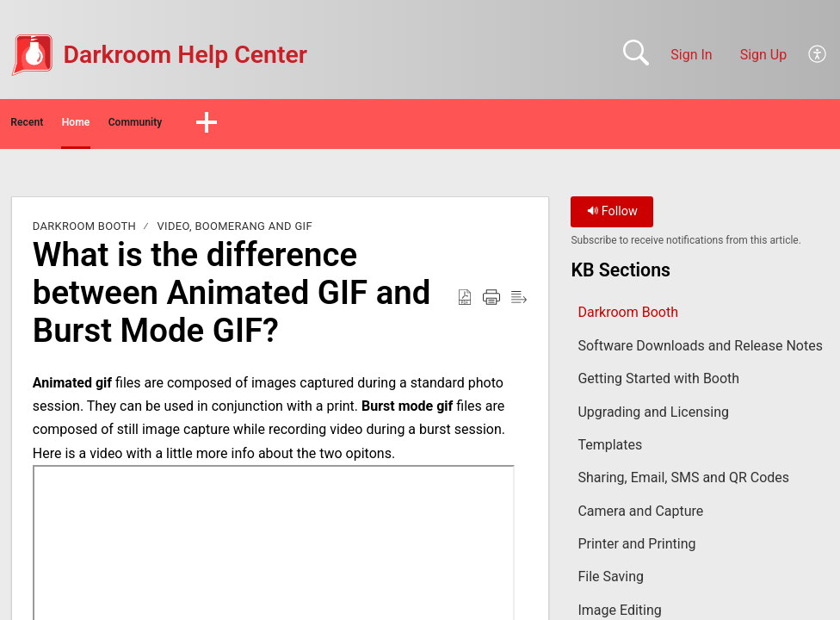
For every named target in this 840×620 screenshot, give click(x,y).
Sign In (691, 55)
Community (278, 125)
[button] (818, 55)
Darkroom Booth (84, 232)
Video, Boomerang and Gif (235, 232)
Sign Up (764, 55)
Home (163, 125)
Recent (63, 125)
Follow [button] (612, 217)
